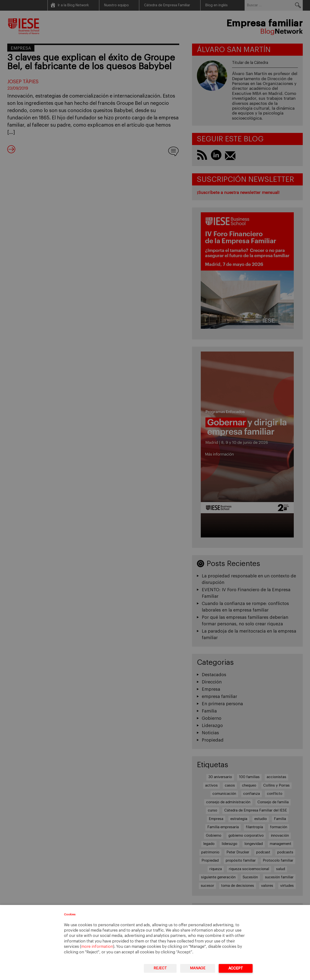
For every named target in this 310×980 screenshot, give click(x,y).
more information (97, 947)
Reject (160, 968)
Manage (198, 968)
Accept (236, 968)
